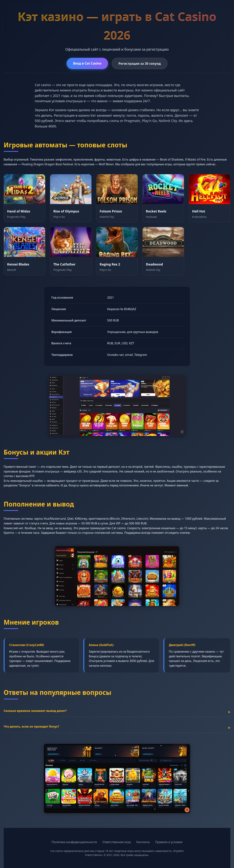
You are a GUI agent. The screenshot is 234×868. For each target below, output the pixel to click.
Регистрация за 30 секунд (140, 63)
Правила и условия (169, 842)
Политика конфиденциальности (74, 842)
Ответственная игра (117, 842)
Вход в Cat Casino (87, 63)
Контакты (143, 842)
